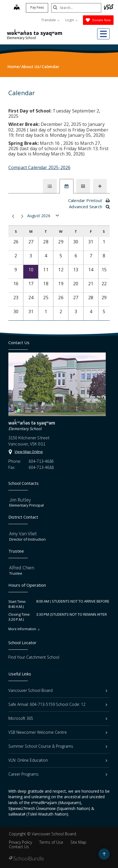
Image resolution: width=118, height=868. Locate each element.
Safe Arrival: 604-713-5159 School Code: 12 (58, 704)
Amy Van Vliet (23, 533)
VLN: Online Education (58, 760)
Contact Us (19, 847)
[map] (17, 8)
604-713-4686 (41, 461)
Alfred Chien (22, 568)
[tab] (50, 186)
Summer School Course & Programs (58, 746)
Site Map (78, 842)
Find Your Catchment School (34, 657)
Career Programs (58, 774)
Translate (50, 20)
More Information (22, 629)
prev (13, 216)
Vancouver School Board (58, 690)
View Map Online (29, 452)
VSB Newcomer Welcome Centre (58, 732)
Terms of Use (51, 842)
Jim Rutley (20, 500)
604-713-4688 (41, 467)
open (57, 217)
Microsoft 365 (58, 718)
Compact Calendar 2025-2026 (39, 167)
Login (72, 20)
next (22, 216)
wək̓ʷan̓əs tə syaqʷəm (35, 33)
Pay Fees (37, 7)
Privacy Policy (20, 842)
